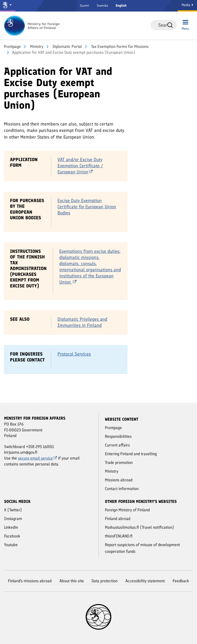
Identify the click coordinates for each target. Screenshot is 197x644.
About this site (72, 581)
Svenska (102, 6)
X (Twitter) (13, 510)
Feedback (181, 581)
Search (170, 25)
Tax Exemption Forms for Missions (119, 46)
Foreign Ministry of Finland (127, 510)
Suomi (84, 6)
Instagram (13, 519)
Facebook (12, 536)
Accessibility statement (145, 581)
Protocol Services (74, 354)
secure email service (37, 458)
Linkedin (11, 527)
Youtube (11, 545)
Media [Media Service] (187, 5)
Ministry (36, 46)
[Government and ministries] (8, 6)
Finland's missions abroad (30, 581)
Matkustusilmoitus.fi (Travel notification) (139, 527)
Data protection (105, 581)
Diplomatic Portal (67, 46)
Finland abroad (118, 519)
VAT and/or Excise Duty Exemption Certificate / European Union (80, 166)
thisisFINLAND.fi (119, 536)
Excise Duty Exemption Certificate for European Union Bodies (87, 207)
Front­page (12, 46)
